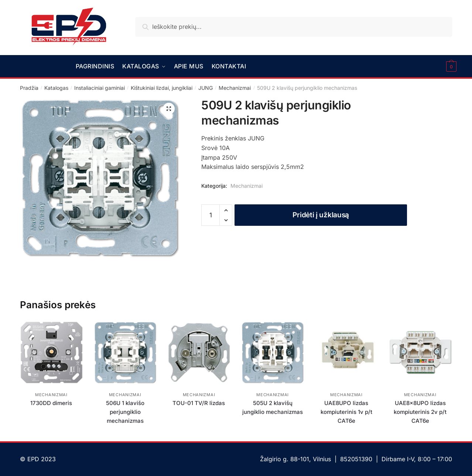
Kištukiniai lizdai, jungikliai (162, 88)
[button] (169, 109)
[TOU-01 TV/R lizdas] (199, 353)
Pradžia (29, 88)
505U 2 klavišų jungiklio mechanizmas (273, 407)
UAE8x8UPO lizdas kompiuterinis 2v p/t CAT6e (420, 412)
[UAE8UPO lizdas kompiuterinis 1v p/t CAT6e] (346, 353)
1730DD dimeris (51, 403)
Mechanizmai (235, 88)
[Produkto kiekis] (211, 215)
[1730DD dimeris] (51, 353)
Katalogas (56, 88)
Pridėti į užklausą (321, 215)
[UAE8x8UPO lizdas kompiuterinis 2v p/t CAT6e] (420, 353)
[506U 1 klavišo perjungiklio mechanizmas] (125, 353)
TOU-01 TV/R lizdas (199, 403)
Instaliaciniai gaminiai (100, 88)
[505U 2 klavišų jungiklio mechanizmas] (273, 353)
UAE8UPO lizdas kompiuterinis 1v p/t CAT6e (346, 412)
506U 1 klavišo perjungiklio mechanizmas (125, 412)
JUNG (206, 88)
